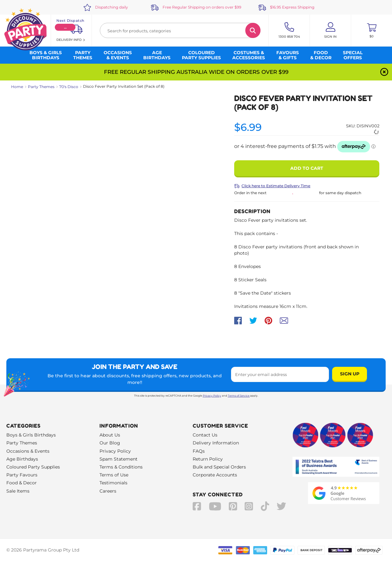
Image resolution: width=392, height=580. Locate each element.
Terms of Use (114, 475)
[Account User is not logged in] (330, 30)
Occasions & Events (28, 451)
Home (17, 87)
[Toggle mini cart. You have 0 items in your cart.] (372, 30)
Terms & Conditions (121, 467)
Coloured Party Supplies (33, 467)
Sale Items (18, 491)
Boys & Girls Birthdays (31, 435)
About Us (110, 435)
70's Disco (69, 87)
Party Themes (41, 87)
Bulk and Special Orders (219, 467)
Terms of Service (239, 396)
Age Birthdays (22, 459)
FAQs (199, 451)
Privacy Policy (212, 396)
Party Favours (22, 475)
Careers (108, 491)
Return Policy (208, 459)
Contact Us (205, 435)
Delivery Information (216, 443)
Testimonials (113, 483)
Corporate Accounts (215, 475)
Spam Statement (119, 459)
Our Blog (110, 443)
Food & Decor (22, 483)
